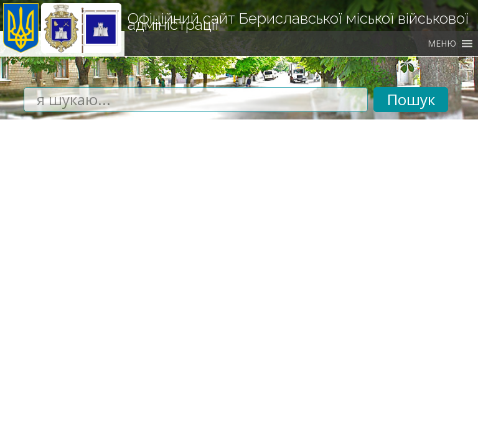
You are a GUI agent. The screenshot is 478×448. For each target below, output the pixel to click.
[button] (442, 44)
